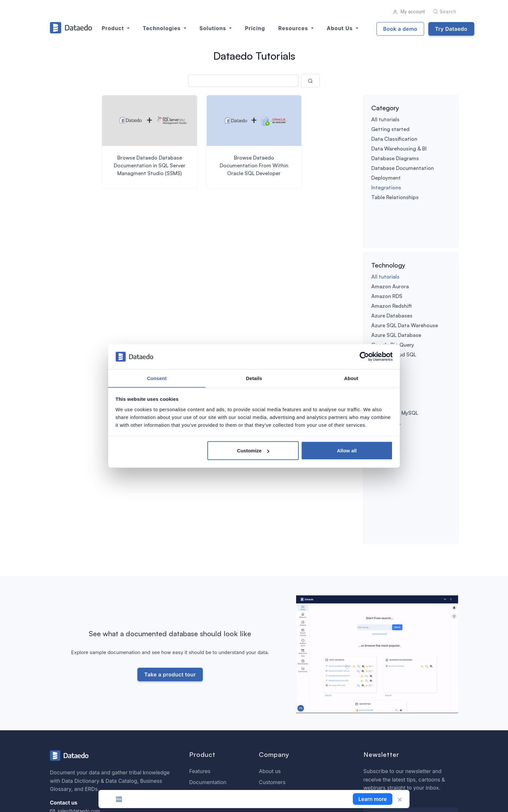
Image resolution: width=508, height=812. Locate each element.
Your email (377, 682)
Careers (269, 696)
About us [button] (341, 28)
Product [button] (114, 28)
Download (202, 685)
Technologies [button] (163, 28)
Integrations (386, 187)
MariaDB (381, 335)
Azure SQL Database (396, 296)
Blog (264, 674)
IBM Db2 (381, 326)
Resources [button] (294, 28)
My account (409, 12)
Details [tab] (254, 378)
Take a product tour (170, 555)
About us (270, 651)
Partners (269, 707)
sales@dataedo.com (75, 691)
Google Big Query (393, 306)
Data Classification (394, 139)
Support (199, 696)
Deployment (386, 178)
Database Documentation (403, 168)
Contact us (272, 685)
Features (200, 651)
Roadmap (201, 674)
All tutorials (385, 119)
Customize (253, 451)
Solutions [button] (214, 28)
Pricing (255, 28)
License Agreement (434, 798)
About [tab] (351, 378)
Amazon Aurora (390, 248)
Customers (272, 663)
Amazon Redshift (392, 267)
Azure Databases (392, 277)
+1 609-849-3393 (72, 699)
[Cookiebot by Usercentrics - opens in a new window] (364, 357)
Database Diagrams (395, 158)
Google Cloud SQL (394, 316)
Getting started (390, 129)
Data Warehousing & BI (399, 149)
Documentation (208, 663)
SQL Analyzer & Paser (216, 707)
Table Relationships (395, 197)
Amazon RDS (387, 257)
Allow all (347, 451)
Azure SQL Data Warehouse (405, 287)
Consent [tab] (157, 378)
